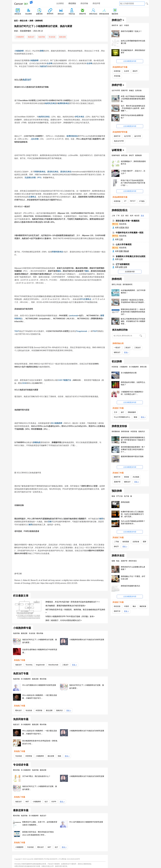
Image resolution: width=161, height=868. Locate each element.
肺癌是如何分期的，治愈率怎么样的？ (133, 383)
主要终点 (32, 197)
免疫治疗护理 (119, 141)
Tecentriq (29, 665)
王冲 (115, 412)
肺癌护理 (83, 14)
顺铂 (59, 271)
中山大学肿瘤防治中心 (122, 417)
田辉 (121, 251)
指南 (59, 756)
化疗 (46, 802)
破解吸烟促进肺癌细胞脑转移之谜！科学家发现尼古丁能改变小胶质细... (133, 440)
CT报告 (142, 201)
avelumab (74, 316)
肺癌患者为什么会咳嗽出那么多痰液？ (133, 568)
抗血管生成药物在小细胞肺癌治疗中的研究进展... (40, 651)
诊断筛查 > (118, 150)
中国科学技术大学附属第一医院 (130, 233)
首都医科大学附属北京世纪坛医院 (131, 256)
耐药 (101, 519)
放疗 (122, 412)
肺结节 (135, 71)
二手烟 (116, 542)
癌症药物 (84, 3)
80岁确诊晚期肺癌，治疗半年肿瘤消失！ (133, 291)
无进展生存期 (30, 178)
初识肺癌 (29, 14)
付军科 (122, 228)
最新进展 (62, 37)
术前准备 (117, 76)
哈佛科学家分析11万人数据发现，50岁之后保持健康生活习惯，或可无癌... (132, 514)
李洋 (127, 228)
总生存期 (35, 139)
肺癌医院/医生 (120, 210)
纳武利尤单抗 (50, 103)
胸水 (134, 606)
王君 (121, 239)
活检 (50, 522)
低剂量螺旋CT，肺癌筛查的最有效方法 (133, 163)
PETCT (133, 201)
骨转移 (127, 477)
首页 (16, 21)
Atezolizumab (53, 665)
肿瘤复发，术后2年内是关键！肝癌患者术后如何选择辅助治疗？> (73, 602)
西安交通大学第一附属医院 (128, 221)
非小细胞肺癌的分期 (129, 373)
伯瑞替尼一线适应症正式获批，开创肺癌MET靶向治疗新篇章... (133, 301)
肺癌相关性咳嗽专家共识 (130, 586)
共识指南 (136, 477)
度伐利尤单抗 (53, 172)
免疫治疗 (31, 37)
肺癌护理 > (118, 85)
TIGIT (17, 331)
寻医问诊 (72, 14)
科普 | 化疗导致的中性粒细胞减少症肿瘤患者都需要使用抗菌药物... (133, 99)
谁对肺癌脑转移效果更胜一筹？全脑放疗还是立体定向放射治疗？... (133, 449)
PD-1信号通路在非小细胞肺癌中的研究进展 (39, 685)
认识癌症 (60, 3)
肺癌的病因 (125, 502)
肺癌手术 (117, 136)
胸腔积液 (143, 606)
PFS (39, 178)
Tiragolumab (82, 331)
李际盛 (126, 251)
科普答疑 (39, 710)
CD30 (24, 383)
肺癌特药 (50, 14)
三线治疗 (138, 348)
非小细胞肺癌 (57, 423)
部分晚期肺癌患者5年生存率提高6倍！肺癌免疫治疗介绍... (40, 742)
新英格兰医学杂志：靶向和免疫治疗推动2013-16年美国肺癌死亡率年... (38, 833)
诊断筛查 (39, 14)
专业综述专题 (21, 765)
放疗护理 (138, 136)
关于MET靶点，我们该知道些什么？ (36, 776)
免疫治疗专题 (21, 674)
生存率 (49, 63)
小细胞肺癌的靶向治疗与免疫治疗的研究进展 (87, 640)
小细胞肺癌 (20, 37)
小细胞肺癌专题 (22, 628)
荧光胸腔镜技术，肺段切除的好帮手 (133, 51)
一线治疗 (117, 348)
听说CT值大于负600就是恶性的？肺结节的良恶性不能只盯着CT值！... (133, 183)
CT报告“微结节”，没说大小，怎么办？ (133, 172)
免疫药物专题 (21, 719)
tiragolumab (40, 665)
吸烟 (135, 417)
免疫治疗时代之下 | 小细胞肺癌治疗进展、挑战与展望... (40, 641)
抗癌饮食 (136, 542)
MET (27, 802)
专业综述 (52, 37)
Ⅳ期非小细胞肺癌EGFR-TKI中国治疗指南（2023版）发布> (70, 616)
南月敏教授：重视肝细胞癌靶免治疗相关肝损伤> (66, 606)
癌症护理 (96, 3)
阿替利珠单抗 (40, 172)
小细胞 (17, 51)
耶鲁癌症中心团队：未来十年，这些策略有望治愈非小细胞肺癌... (40, 823)
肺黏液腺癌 (132, 412)
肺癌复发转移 (104, 14)
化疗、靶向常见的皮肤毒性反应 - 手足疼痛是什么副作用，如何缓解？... (133, 108)
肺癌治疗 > (118, 20)
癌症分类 (24, 21)
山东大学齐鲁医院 (124, 244)
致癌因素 (126, 542)
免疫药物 (42, 37)
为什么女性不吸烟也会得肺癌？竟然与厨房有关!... (133, 522)
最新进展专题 (21, 810)
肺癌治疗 (61, 14)
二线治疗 (65, 665)
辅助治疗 (117, 352)
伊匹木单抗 (80, 117)
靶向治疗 (19, 710)
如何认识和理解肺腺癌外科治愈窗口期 (133, 42)
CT (125, 201)
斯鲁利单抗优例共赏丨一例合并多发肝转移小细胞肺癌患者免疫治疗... (133, 312)
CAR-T (61, 380)
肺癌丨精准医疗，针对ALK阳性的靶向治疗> (64, 620)
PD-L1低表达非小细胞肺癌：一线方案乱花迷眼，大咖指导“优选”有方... (40, 697)
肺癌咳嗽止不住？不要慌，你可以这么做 (133, 578)
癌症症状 (117, 606)
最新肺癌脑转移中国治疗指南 (132, 456)
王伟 (125, 267)
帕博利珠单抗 (63, 103)
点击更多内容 (130, 272)
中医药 (127, 606)
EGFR (54, 802)
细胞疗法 (67, 380)
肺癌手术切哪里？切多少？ (131, 31)
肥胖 (145, 542)
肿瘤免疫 (37, 442)
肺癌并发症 (93, 14)
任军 (121, 259)
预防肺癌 (115, 14)
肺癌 (31, 21)
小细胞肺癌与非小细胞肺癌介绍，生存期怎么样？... (132, 393)
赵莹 (121, 267)
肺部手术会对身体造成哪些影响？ (132, 117)
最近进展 (49, 710)
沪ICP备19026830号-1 (51, 859)
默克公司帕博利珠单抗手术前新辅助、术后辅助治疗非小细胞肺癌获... (133, 321)
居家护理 (117, 482)
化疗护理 (127, 136)
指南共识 (59, 710)
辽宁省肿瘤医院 (123, 264)
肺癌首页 (18, 14)
